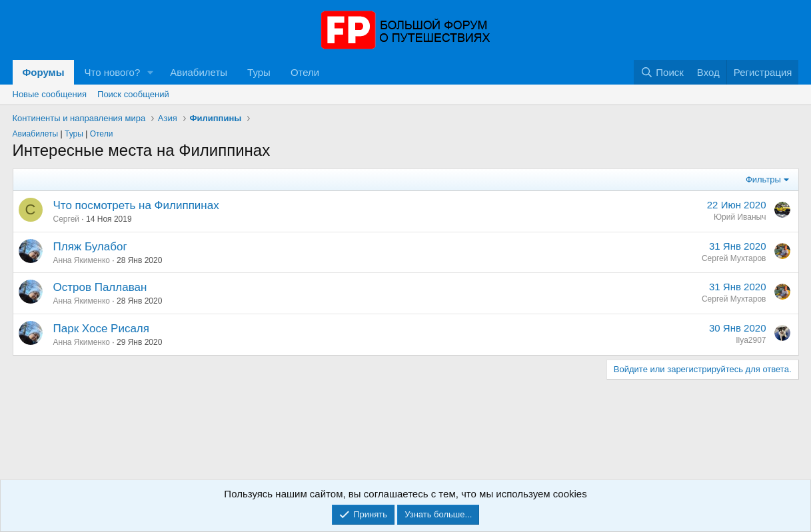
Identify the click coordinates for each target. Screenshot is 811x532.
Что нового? (112, 72)
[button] (151, 72)
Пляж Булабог (90, 247)
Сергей (67, 219)
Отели (305, 72)
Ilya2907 (751, 340)
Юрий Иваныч (740, 217)
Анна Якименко (82, 260)
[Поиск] (662, 72)
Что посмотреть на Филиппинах (136, 205)
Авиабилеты (199, 72)
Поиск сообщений (133, 94)
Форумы (44, 72)
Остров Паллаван (100, 287)
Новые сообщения (50, 94)
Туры (259, 72)
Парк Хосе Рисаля (101, 329)
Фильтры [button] (763, 179)
